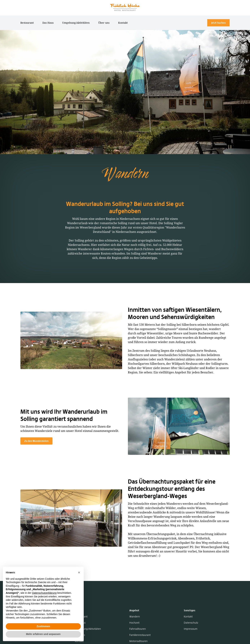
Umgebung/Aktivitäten (76, 23)
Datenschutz (191, 623)
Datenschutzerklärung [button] (44, 593)
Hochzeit (134, 623)
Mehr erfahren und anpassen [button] (43, 634)
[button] (79, 572)
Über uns (104, 23)
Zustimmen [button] (43, 626)
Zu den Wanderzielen (36, 441)
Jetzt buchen (218, 23)
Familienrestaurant (140, 635)
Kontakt (123, 23)
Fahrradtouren (138, 629)
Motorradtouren (138, 641)
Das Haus (48, 23)
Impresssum (191, 629)
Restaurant (27, 23)
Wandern (135, 617)
